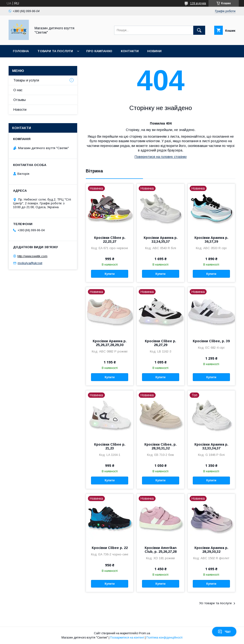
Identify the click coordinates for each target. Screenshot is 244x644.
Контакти (130, 51)
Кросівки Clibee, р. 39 (211, 341)
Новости (20, 110)
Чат (224, 632)
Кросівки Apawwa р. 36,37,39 (211, 240)
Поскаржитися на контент (127, 638)
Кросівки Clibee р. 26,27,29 (160, 343)
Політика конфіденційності (164, 638)
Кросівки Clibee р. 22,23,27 (110, 240)
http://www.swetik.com (32, 256)
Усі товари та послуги (215, 603)
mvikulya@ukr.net (30, 263)
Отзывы (20, 100)
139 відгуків (198, 3)
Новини (154, 51)
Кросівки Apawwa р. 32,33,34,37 (211, 446)
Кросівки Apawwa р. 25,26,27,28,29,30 (110, 343)
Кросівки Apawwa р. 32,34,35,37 (161, 240)
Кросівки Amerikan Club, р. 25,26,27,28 (161, 550)
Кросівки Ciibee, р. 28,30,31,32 (160, 446)
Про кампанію (99, 51)
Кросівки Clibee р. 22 (110, 548)
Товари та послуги (55, 51)
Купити (110, 274)
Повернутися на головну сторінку (161, 157)
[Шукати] (199, 30)
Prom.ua (145, 633)
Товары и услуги (26, 80)
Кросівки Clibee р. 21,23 (110, 446)
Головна (21, 51)
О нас (18, 90)
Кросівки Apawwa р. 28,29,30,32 (211, 550)
